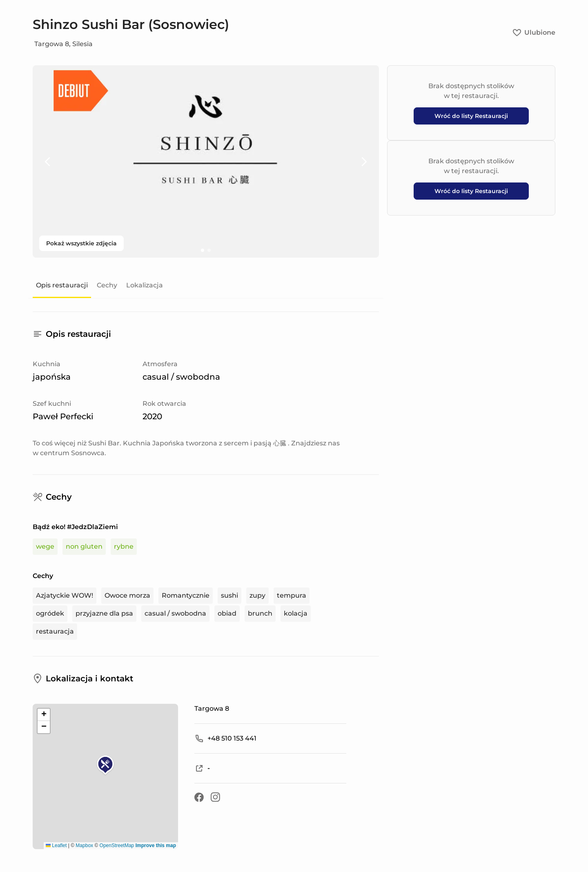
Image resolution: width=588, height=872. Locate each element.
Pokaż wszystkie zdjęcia (81, 243)
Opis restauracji (62, 285)
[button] (105, 765)
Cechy (107, 285)
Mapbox (84, 845)
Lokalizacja (145, 285)
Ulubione (534, 33)
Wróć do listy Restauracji (471, 116)
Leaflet (56, 845)
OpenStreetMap (117, 845)
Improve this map (156, 845)
